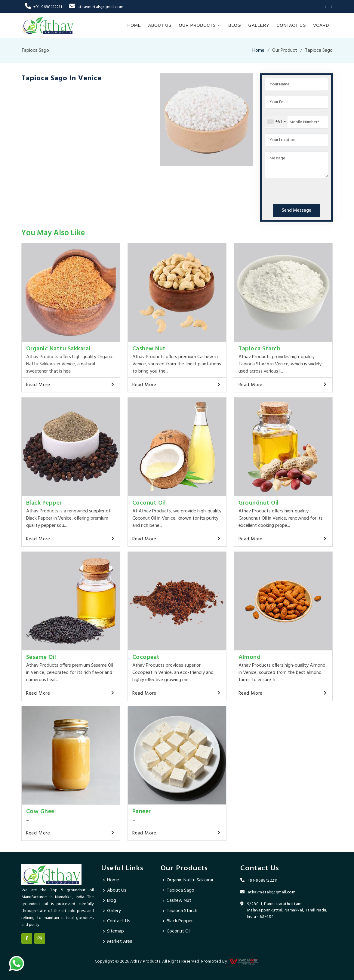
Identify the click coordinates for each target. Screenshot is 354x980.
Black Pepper (44, 503)
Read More (38, 385)
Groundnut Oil (259, 503)
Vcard (321, 25)
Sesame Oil (41, 657)
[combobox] (276, 122)
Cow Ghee (40, 812)
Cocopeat (146, 657)
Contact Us (291, 25)
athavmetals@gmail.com (96, 7)
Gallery (259, 25)
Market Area (120, 942)
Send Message (297, 210)
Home (134, 25)
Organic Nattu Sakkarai (58, 349)
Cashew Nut (149, 349)
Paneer (142, 812)
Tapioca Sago (180, 890)
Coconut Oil (149, 503)
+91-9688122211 (43, 7)
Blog (235, 25)
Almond (249, 657)
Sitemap (115, 931)
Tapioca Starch (259, 349)
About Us (160, 25)
